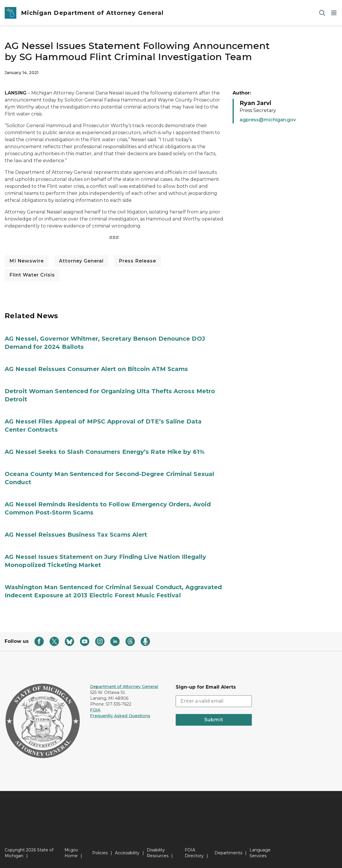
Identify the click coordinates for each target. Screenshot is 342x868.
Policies (100, 853)
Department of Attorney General (124, 687)
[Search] (322, 13)
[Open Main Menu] (334, 13)
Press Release (137, 261)
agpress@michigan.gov (268, 120)
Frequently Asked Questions (120, 716)
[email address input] (214, 701)
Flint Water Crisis (32, 275)
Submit (214, 720)
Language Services (260, 853)
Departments (228, 853)
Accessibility (127, 853)
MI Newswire (27, 261)
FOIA (95, 710)
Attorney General (81, 261)
